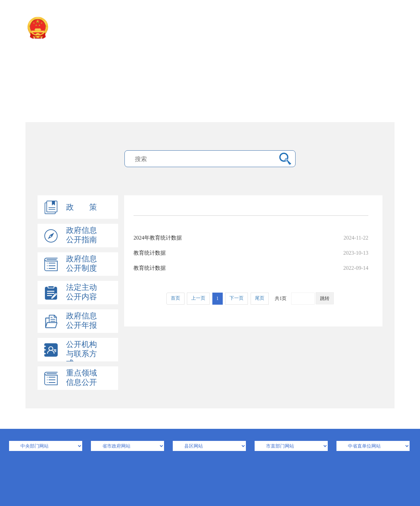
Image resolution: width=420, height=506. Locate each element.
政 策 (82, 207)
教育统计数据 (251, 253)
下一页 (237, 298)
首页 (175, 298)
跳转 (325, 298)
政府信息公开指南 (82, 235)
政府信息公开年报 (82, 321)
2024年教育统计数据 (251, 238)
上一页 (198, 298)
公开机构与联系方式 (82, 354)
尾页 (260, 298)
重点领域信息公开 (82, 378)
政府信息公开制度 (82, 264)
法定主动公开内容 (82, 292)
